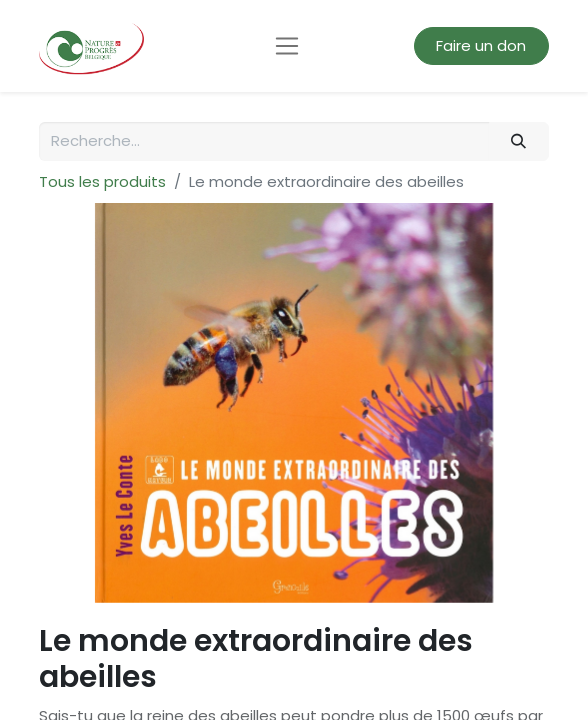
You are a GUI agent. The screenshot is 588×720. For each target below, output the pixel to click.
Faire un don (481, 45)
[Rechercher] (519, 141)
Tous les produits (102, 181)
